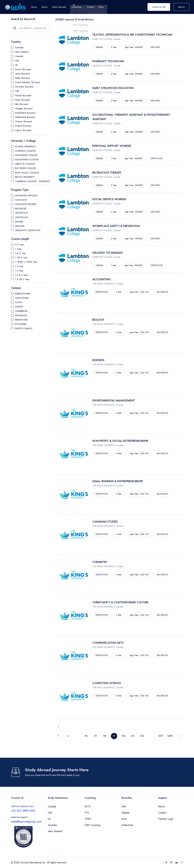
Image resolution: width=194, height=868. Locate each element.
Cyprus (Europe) (23, 130)
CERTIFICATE (22, 213)
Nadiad (125, 813)
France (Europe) (23, 69)
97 (96, 736)
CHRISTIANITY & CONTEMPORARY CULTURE (120, 602)
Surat (124, 819)
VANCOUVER (22, 298)
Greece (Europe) (23, 121)
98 (105, 736)
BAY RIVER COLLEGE (25, 168)
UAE (17, 91)
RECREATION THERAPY (107, 173)
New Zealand (22, 52)
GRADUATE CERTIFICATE (28, 230)
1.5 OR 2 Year (22, 279)
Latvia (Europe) (22, 74)
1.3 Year (19, 266)
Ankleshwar (127, 825)
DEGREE (19, 222)
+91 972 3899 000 (23, 811)
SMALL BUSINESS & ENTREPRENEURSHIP (118, 481)
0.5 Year (19, 245)
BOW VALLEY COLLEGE (27, 173)
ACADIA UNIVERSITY (26, 146)
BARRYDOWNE (23, 294)
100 (123, 736)
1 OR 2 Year (21, 258)
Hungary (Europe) (24, 108)
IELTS (88, 807)
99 (114, 736)
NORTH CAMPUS (24, 328)
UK (16, 65)
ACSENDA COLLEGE (25, 151)
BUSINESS (98, 360)
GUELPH (19, 307)
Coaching (76, 7)
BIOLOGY (98, 320)
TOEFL (88, 819)
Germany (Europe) (24, 87)
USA (17, 61)
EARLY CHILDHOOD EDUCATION (113, 88)
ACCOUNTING (102, 279)
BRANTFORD (21, 320)
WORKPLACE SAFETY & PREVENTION (116, 226)
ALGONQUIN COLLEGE (27, 159)
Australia (19, 47)
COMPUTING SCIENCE (107, 683)
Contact (162, 813)
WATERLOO (21, 315)
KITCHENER (21, 324)
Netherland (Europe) (25, 117)
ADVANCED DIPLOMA (26, 196)
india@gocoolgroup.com (26, 822)
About (161, 807)
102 (142, 736)
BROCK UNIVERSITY (25, 177)
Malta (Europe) (22, 78)
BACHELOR (21, 209)
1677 (161, 736)
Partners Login (166, 819)
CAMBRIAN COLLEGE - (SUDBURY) (32, 181)
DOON (19, 302)
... (77, 736)
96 (86, 736)
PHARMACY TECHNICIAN (108, 61)
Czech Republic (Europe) (27, 82)
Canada (19, 56)
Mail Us (181, 7)
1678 (170, 736)
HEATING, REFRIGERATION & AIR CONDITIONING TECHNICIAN (132, 35)
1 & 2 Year (20, 253)
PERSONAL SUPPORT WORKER (112, 146)
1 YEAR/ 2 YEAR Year (26, 262)
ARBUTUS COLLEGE (25, 164)
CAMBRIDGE (21, 311)
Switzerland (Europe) (25, 113)
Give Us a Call (159, 7)
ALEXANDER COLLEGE (26, 155)
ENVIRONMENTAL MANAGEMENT (114, 401)
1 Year (18, 249)
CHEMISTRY (100, 562)
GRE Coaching (92, 825)
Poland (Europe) (23, 126)
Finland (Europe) (23, 95)
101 (133, 736)
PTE (87, 813)
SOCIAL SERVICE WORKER (109, 199)
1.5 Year (19, 271)
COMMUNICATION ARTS (108, 643)
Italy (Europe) (22, 104)
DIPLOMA (20, 226)
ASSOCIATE (21, 200)
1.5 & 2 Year (21, 275)
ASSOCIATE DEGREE (26, 204)
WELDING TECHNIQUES (108, 253)
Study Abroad (59, 7)
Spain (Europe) (22, 100)
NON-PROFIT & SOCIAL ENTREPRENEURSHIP (120, 441)
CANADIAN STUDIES (105, 522)
